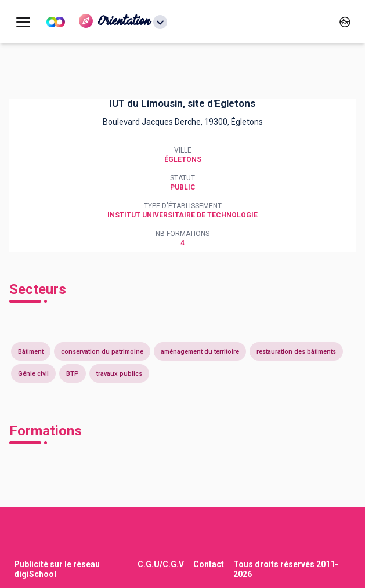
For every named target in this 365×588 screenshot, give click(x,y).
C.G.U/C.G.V (161, 564)
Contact (209, 564)
